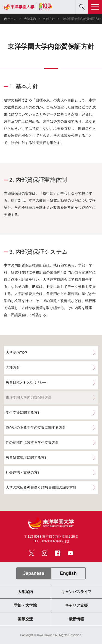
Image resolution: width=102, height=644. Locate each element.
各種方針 (49, 19)
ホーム (12, 19)
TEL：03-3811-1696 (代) (51, 541)
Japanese (34, 573)
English (68, 573)
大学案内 (30, 19)
